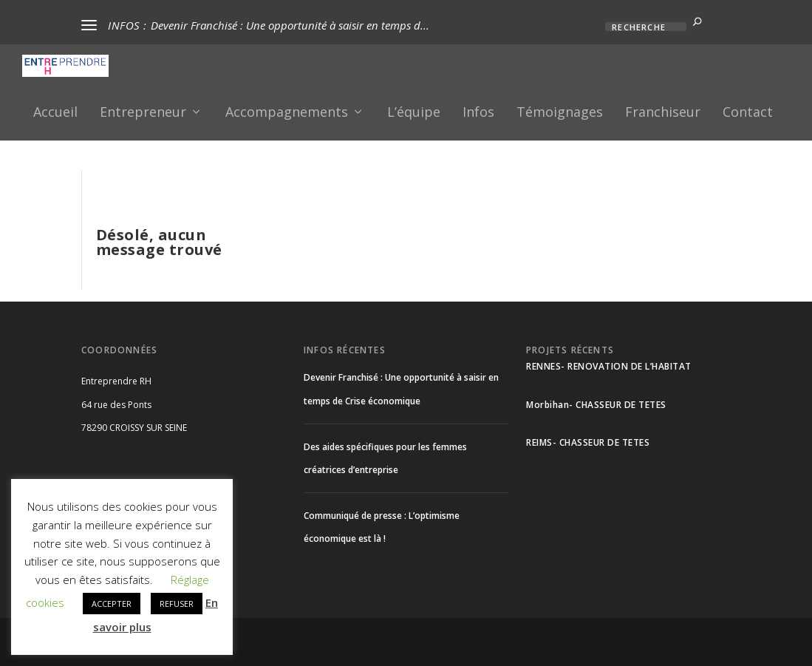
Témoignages (560, 111)
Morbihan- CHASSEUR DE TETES (596, 402)
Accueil (55, 111)
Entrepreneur (143, 111)
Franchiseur (663, 111)
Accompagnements (287, 111)
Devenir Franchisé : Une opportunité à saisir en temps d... (290, 25)
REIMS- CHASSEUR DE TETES (588, 440)
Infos (478, 111)
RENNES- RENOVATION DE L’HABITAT (609, 364)
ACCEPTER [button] (112, 604)
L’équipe (414, 111)
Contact (748, 111)
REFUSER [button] (177, 604)
